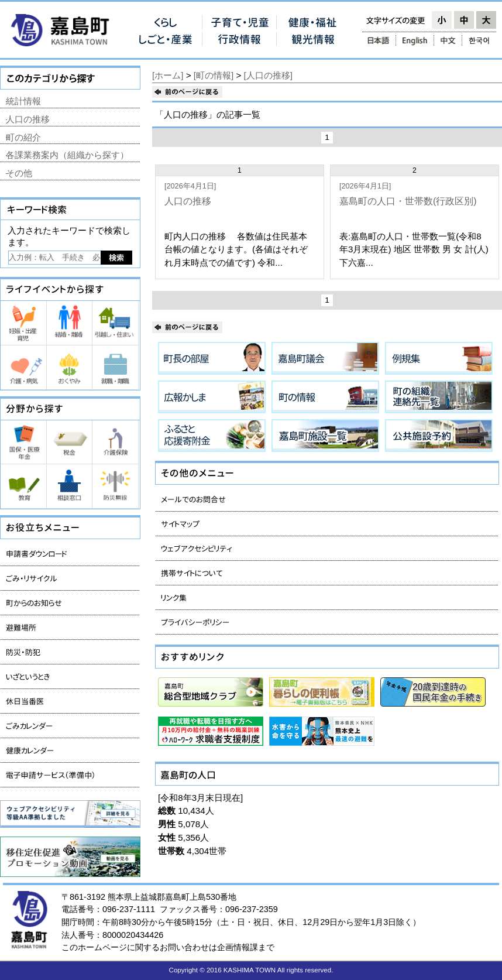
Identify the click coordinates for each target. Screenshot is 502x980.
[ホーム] (168, 75)
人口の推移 (188, 201)
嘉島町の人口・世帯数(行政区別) (408, 201)
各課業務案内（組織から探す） (67, 155)
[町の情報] (214, 75)
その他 (19, 173)
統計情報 (23, 101)
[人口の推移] (268, 75)
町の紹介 (23, 137)
